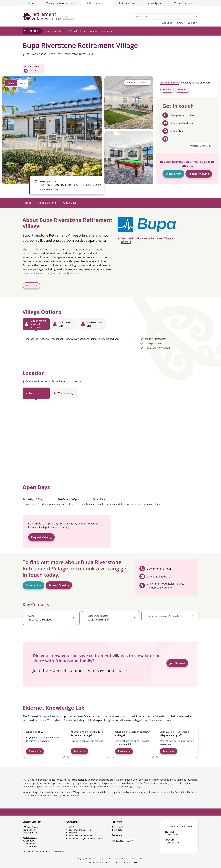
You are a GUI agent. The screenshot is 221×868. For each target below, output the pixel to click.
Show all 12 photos (137, 82)
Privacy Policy (137, 859)
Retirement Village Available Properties (86, 838)
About (27, 203)
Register (180, 23)
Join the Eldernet (170, 83)
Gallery (11, 83)
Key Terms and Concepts (80, 830)
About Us (167, 23)
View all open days (50, 189)
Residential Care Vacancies (80, 836)
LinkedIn (117, 830)
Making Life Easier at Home (61, 3)
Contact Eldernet (32, 822)
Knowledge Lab (155, 3)
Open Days (70, 203)
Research (73, 833)
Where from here (184, 3)
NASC (71, 827)
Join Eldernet (177, 663)
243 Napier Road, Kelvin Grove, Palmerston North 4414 (58, 54)
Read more (35, 751)
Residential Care (127, 3)
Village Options (47, 203)
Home (32, 3)
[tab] (36, 324)
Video (22, 83)
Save (167, 90)
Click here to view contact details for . (43, 852)
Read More (31, 285)
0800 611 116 (172, 843)
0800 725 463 (172, 835)
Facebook (117, 827)
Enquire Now (173, 174)
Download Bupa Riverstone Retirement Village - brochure (147, 240)
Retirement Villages (97, 3)
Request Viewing (199, 174)
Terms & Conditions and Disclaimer (117, 859)
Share (183, 90)
